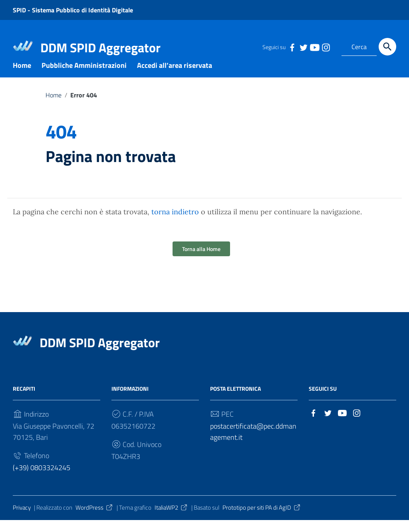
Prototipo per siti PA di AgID (262, 520)
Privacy (22, 520)
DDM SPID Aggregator (100, 47)
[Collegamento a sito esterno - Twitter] (303, 47)
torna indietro (175, 224)
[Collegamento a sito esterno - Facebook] (292, 47)
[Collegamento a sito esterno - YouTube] (314, 47)
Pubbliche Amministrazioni (84, 77)
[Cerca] (387, 47)
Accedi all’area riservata (175, 77)
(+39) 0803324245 (42, 480)
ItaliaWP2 (171, 520)
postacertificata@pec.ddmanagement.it (253, 444)
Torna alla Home (201, 261)
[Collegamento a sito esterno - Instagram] (326, 47)
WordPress (94, 520)
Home (22, 77)
